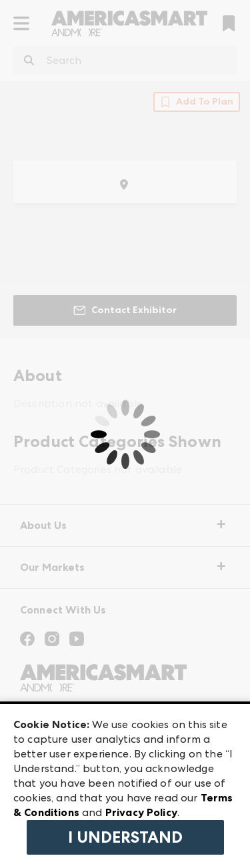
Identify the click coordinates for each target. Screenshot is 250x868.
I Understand (125, 837)
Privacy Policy (141, 812)
